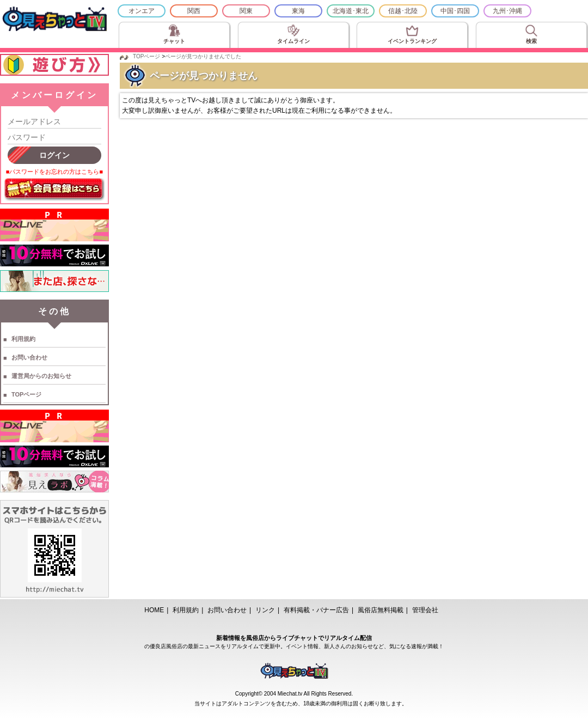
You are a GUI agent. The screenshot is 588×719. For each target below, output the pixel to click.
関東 (246, 11)
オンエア (142, 11)
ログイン (54, 155)
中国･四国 (455, 11)
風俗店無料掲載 (381, 610)
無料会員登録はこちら (54, 190)
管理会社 (425, 610)
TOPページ (26, 394)
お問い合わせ (29, 357)
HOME (154, 610)
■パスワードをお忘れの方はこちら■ (54, 172)
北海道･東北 (351, 11)
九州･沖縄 (507, 11)
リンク (265, 610)
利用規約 (23, 339)
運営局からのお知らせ (41, 376)
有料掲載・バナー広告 (316, 610)
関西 (194, 11)
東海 (298, 11)
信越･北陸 (403, 11)
